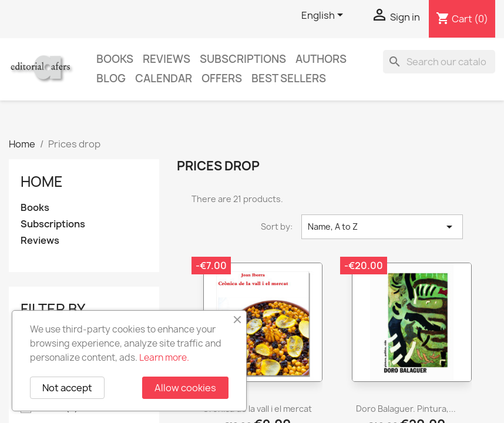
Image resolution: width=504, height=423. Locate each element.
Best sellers (289, 78)
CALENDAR (164, 78)
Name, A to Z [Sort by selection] (382, 227)
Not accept (67, 388)
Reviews (167, 59)
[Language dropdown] (324, 16)
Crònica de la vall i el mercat (257, 409)
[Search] (439, 62)
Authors (321, 59)
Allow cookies (185, 388)
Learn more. (164, 357)
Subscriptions (243, 59)
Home (42, 182)
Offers (222, 78)
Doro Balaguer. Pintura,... (406, 409)
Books (115, 59)
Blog (111, 78)
